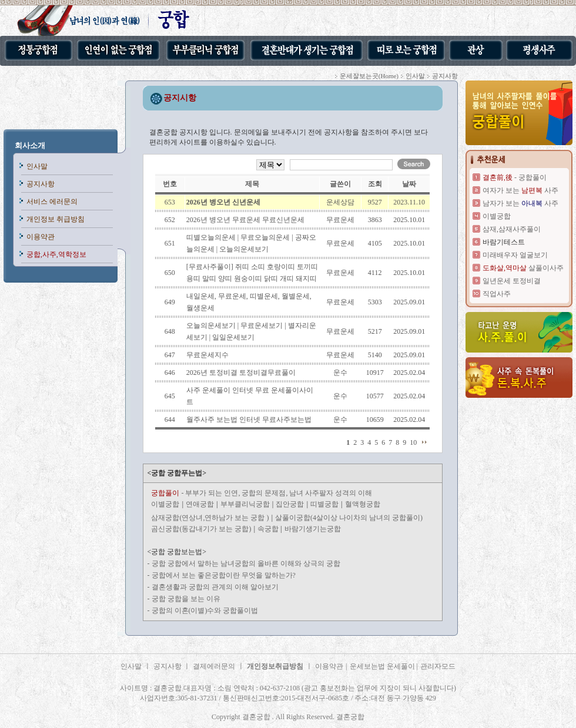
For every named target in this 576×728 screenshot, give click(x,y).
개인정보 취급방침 (56, 219)
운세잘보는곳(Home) (369, 76)
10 (413, 442)
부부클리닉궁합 (245, 504)
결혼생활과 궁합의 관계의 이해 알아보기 (215, 587)
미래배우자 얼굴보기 (515, 255)
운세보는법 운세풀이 (383, 666)
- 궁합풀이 (515, 177)
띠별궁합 (324, 504)
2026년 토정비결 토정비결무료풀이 (241, 373)
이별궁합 (165, 504)
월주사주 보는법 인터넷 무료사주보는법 (249, 420)
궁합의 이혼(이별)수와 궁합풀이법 (205, 610)
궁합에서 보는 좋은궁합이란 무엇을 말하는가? (224, 575)
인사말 (37, 166)
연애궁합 (200, 504)
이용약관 (41, 237)
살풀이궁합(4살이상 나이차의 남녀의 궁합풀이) (349, 518)
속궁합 (269, 529)
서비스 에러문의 (52, 202)
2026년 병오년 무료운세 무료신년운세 (245, 220)
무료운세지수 (207, 355)
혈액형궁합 (363, 504)
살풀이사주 (523, 268)
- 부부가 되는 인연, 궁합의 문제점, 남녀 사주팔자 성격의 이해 (262, 493)
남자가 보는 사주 (520, 203)
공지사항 (41, 184)
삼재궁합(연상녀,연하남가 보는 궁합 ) (210, 518)
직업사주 (497, 294)
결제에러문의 (214, 666)
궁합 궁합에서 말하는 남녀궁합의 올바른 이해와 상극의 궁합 (246, 563)
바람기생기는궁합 (313, 529)
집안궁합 (290, 504)
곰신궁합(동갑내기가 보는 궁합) (201, 529)
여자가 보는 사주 (520, 190)
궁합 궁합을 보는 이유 (186, 599)
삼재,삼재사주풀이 (512, 229)
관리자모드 (438, 666)
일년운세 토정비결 (512, 281)
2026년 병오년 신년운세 (223, 202)
